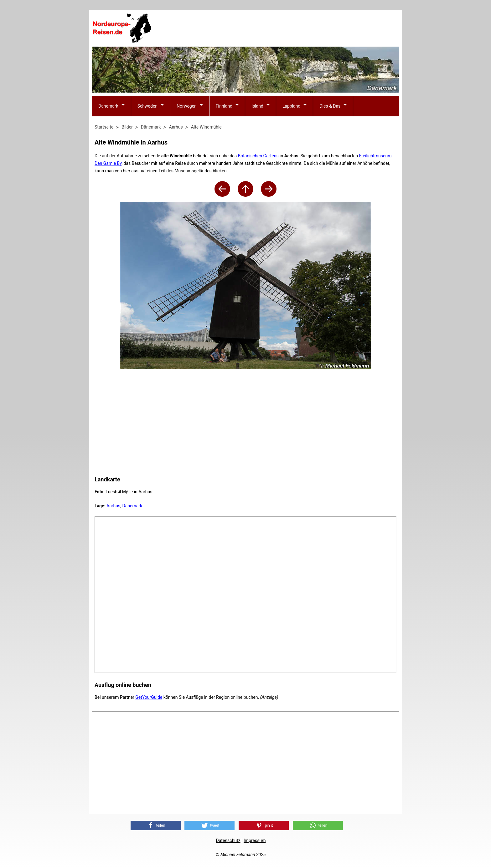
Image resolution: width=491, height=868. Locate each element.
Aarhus (113, 506)
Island (257, 106)
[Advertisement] (285, 28)
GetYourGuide (149, 697)
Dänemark (108, 106)
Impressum (255, 840)
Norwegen (187, 106)
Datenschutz (228, 840)
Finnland (224, 106)
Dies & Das (330, 106)
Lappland (292, 106)
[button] (156, 825)
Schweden (147, 106)
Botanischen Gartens (258, 156)
